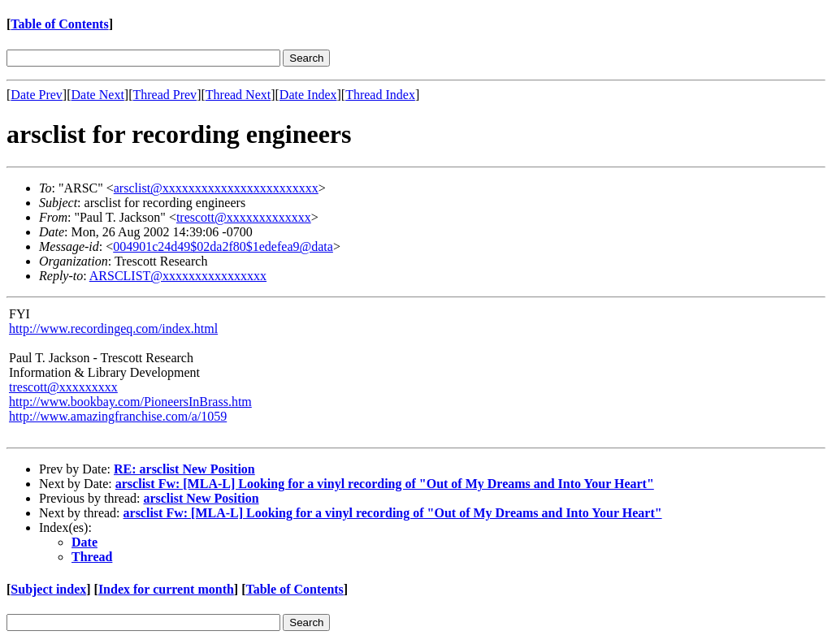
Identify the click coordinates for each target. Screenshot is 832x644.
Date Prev (37, 95)
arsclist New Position (201, 498)
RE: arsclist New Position (184, 469)
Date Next (98, 95)
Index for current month (166, 589)
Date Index (308, 95)
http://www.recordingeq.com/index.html (113, 328)
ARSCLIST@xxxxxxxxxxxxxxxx (178, 276)
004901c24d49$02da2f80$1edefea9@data (223, 246)
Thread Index (380, 95)
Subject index (48, 589)
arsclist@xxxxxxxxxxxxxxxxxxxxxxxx (216, 188)
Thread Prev (165, 95)
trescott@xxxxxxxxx (63, 387)
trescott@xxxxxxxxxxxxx (244, 217)
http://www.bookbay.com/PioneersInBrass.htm (130, 402)
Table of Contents (59, 24)
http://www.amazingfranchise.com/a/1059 (118, 416)
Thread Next (238, 95)
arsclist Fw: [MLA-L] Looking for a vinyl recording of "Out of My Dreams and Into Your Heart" (385, 484)
